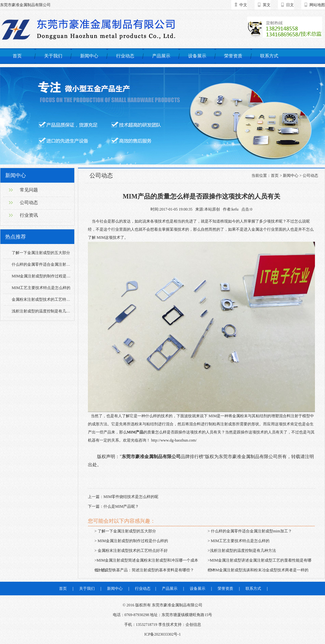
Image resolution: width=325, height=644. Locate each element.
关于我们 (53, 56)
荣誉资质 (233, 56)
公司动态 (29, 203)
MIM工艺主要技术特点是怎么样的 (41, 288)
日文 (290, 5)
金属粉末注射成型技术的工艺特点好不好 (47, 299)
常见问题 (29, 190)
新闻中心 (89, 56)
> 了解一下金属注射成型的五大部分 (125, 531)
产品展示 (161, 56)
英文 (267, 5)
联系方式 (269, 56)
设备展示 (197, 56)
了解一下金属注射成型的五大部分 (41, 253)
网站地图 (317, 5)
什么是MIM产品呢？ (121, 506)
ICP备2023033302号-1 (163, 634)
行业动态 (125, 56)
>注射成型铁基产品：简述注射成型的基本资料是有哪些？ (144, 570)
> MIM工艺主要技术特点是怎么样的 (239, 541)
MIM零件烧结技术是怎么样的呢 (131, 497)
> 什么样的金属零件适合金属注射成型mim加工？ (250, 531)
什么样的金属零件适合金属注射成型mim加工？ (52, 264)
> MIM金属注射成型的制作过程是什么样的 (131, 541)
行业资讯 (29, 215)
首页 (17, 56)
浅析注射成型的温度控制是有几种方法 (45, 311)
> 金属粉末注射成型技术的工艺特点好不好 (131, 551)
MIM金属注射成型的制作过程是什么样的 (47, 276)
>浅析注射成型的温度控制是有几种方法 (242, 551)
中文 (243, 5)
